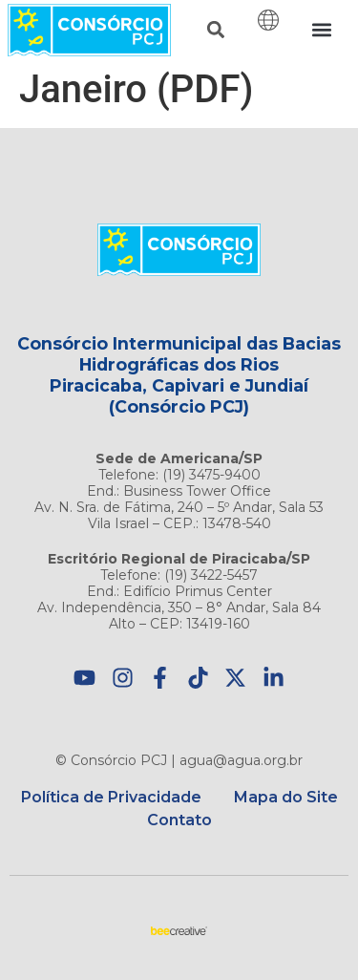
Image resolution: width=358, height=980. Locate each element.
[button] (215, 30)
